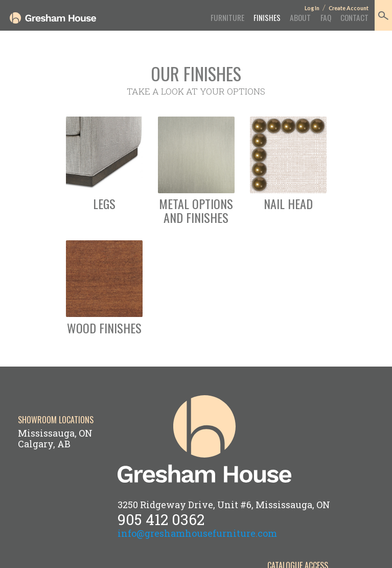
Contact (354, 17)
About (300, 17)
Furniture (227, 17)
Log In (312, 8)
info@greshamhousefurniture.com (197, 533)
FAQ (326, 17)
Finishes (267, 17)
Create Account (349, 8)
